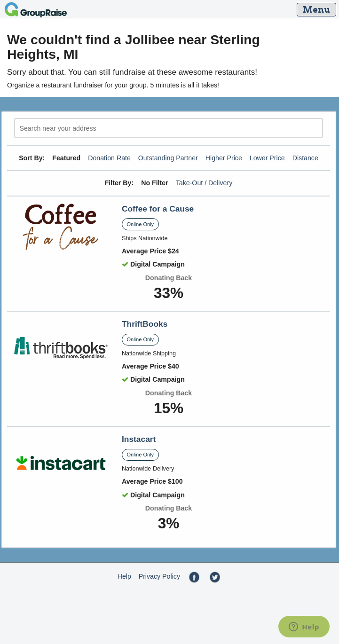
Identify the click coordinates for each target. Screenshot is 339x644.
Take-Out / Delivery (204, 183)
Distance (305, 158)
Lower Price (267, 158)
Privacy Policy (159, 576)
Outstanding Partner (168, 158)
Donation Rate (109, 158)
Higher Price (224, 158)
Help (124, 576)
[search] (169, 128)
